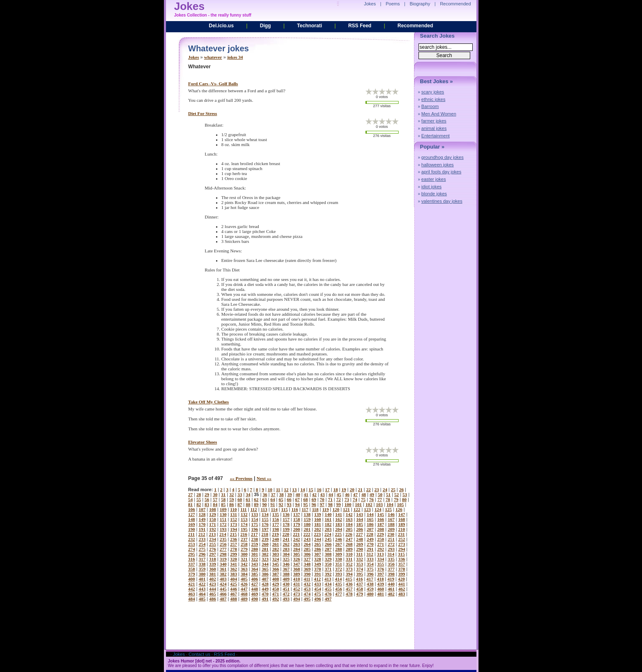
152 (234, 519)
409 (286, 579)
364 (255, 569)
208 (381, 529)
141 (339, 514)
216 (244, 534)
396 (370, 574)
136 (286, 514)
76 (371, 499)
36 (265, 494)
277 (223, 549)
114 (274, 509)
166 (381, 519)
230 (391, 534)
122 (357, 509)
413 (328, 579)
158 (297, 519)
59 (232, 499)
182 (328, 524)
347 (297, 564)
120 (336, 509)
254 (202, 544)
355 (381, 564)
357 (402, 564)
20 (352, 490)
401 (202, 579)
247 (349, 539)
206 (360, 529)
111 (244, 509)
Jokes (194, 57)
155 (265, 519)
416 (359, 579)
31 (223, 494)
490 (255, 599)
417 (370, 579)
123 (367, 509)
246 (339, 539)
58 (223, 499)
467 (234, 594)
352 (349, 564)
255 (213, 544)
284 (297, 549)
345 (276, 564)
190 (192, 529)
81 (191, 504)
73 (347, 499)
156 (276, 519)
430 (286, 584)
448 (255, 589)
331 (349, 559)
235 (223, 539)
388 (286, 574)
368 (297, 569)
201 (307, 529)
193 (223, 529)
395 (360, 574)
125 (388, 509)
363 (244, 569)
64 (273, 499)
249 (370, 539)
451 (286, 589)
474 (307, 594)
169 (192, 524)
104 (390, 504)
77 (380, 499)
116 (295, 509)
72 (338, 499)
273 (402, 544)
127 (192, 514)
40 (298, 494)
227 (359, 534)
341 (234, 564)
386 (265, 574)
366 (276, 569)
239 (265, 539)
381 (213, 574)
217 (254, 534)
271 (381, 544)
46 (347, 494)
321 (244, 559)
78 (388, 499)
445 (223, 589)
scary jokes (433, 92)
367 (286, 569)
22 (369, 490)
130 (223, 514)
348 (307, 564)
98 (330, 504)
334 (381, 559)
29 (207, 494)
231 (401, 534)
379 (192, 574)
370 (318, 569)
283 (286, 549)
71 (330, 499)
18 (335, 490)
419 (391, 579)
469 (255, 594)
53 (405, 494)
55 (198, 499)
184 (349, 524)
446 (234, 589)
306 (307, 554)
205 (349, 529)
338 (202, 564)
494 (297, 599)
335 (391, 559)
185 (360, 524)
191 (202, 529)
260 (265, 544)
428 (265, 584)
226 (349, 534)
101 (359, 504)
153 (244, 519)
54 (191, 499)
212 (202, 534)
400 (192, 579)
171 (213, 524)
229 (381, 534)
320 (234, 559)
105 (400, 504)
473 (297, 594)
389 (297, 574)
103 (379, 504)
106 (192, 509)
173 (234, 524)
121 (347, 509)
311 (360, 554)
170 (202, 524)
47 (355, 494)
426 (244, 584)
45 (339, 494)
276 (213, 549)
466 (223, 594)
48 (364, 494)
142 (349, 514)
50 (380, 494)
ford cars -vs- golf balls (213, 84)
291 (370, 549)
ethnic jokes (433, 99)
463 (192, 594)
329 (328, 559)
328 (318, 559)
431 (297, 584)
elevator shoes (203, 442)
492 (276, 599)
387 (276, 574)
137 (297, 514)
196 (255, 529)
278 (234, 549)
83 (207, 504)
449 (265, 589)
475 (318, 594)
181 (318, 524)
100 (348, 504)
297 (213, 554)
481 (381, 594)
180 (307, 524)
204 (339, 529)
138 (307, 514)
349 (318, 564)
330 (339, 559)
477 (339, 594)
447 (244, 589)
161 (328, 519)
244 (318, 539)
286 (318, 549)
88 (248, 504)
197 (265, 529)
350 (328, 564)
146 (391, 514)
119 (325, 509)
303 (276, 554)
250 (381, 539)
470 (265, 594)
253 (192, 544)
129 (213, 514)
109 (223, 509)
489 (244, 599)
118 (315, 509)
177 (276, 524)
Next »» (264, 478)
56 (207, 499)
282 (276, 549)
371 (328, 569)
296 (202, 554)
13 (295, 490)
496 (318, 599)
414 (338, 579)
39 (290, 494)
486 (213, 599)
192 (213, 529)
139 (318, 514)
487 (223, 599)
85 (223, 504)
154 (255, 519)
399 (402, 574)
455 (328, 589)
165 (370, 519)
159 (307, 519)
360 (213, 569)
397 (381, 574)
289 (349, 549)
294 (402, 549)
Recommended (415, 26)
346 (286, 564)
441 (402, 584)
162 (339, 519)
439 (381, 584)
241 (286, 539)
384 (244, 574)
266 (328, 544)
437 (360, 584)
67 (297, 499)
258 (244, 544)
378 (402, 569)
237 (244, 539)
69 (314, 499)
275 (202, 549)
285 (307, 549)
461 (391, 589)
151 (223, 519)
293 (391, 549)
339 (213, 564)
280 (255, 549)
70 (322, 499)
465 (213, 594)
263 (297, 544)
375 (370, 569)
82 (198, 504)
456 (339, 589)
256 (223, 544)
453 (307, 589)
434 (328, 584)
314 (391, 554)
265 (318, 544)
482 (391, 594)
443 (202, 589)
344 (265, 564)
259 (255, 544)
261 (276, 544)
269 (360, 544)
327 (307, 559)
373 (349, 569)
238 (255, 539)
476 (328, 594)
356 (391, 564)
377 (391, 569)
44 (331, 494)
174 (244, 524)
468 (244, 594)
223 (317, 534)
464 (202, 594)
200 (297, 529)
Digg (266, 26)
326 (297, 559)
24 (385, 490)
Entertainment (435, 136)
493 (286, 599)
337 (192, 564)
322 (255, 559)
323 (265, 559)
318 (213, 559)
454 (318, 589)
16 (319, 490)
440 (391, 584)
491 (265, 599)
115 (284, 509)
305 (297, 554)
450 (276, 589)
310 (349, 554)
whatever (213, 57)
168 (402, 519)
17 (327, 490)
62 (256, 499)
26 (401, 490)
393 (339, 574)
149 (202, 519)
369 (307, 569)
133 (255, 514)
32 (232, 494)
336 (402, 559)
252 (402, 539)
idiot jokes (432, 187)
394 (349, 574)
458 (360, 589)
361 (223, 569)
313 (381, 554)
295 (192, 554)
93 (289, 504)
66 (289, 499)
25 (393, 490)
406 (255, 579)
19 (344, 490)
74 (355, 499)
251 (391, 539)
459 (370, 589)
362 (234, 569)
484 (192, 599)
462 (402, 589)
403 (223, 579)
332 (360, 559)
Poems (393, 4)
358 (192, 569)
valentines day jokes (442, 201)
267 (339, 544)
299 (234, 554)
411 (307, 579)
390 (307, 574)
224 (328, 534)
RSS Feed (360, 26)
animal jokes (434, 128)
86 (232, 504)
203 (328, 529)
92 (281, 504)
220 (286, 534)
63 (264, 499)
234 (213, 539)
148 (192, 519)
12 (286, 490)
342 (244, 564)
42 (314, 494)
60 (240, 499)
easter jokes (434, 179)
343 (255, 564)
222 (307, 534)
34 (248, 494)
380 (202, 574)
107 (202, 509)
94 (297, 504)
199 (286, 529)
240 (276, 539)
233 (202, 539)
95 (306, 504)
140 (328, 514)
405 (244, 579)
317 (202, 559)
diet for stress (203, 113)
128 (202, 514)
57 (215, 499)
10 (270, 490)
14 (303, 490)
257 (234, 544)
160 (318, 519)
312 (370, 554)
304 (286, 554)
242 (297, 539)
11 (278, 490)
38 (281, 494)
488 (234, 599)
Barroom (430, 106)
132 (244, 514)
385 (255, 574)
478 (349, 594)
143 (360, 514)
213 (213, 534)
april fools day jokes (441, 172)
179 (297, 524)
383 (234, 574)
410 (297, 579)
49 (372, 494)
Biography (420, 4)
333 (370, 559)
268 (349, 544)
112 (254, 509)
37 (273, 494)
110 (233, 509)
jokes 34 (235, 57)
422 (202, 584)
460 (381, 589)
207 (370, 529)
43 (323, 494)
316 (192, 559)
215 (233, 534)
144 (370, 514)
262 (286, 544)
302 (265, 554)
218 (265, 534)
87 (240, 504)
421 (192, 584)
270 (370, 544)
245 (328, 539)
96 (314, 504)
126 (399, 509)
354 (370, 564)
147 (402, 514)
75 (363, 499)
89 (256, 504)
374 (360, 569)
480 (370, 594)
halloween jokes (438, 165)
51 (388, 494)
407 (265, 579)
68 (306, 499)
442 (192, 589)
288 (339, 549)
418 (381, 579)
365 (265, 569)
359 (202, 569)
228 (370, 534)
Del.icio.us (221, 26)
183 (339, 524)
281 (265, 549)
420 (401, 579)
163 (349, 519)
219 (275, 534)
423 (213, 584)
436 (349, 584)
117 (305, 509)
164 (360, 519)
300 (244, 554)
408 (276, 579)
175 (255, 524)
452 (297, 589)
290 (360, 549)
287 (328, 549)
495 (307, 599)
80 (404, 499)
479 (360, 594)
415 (349, 579)
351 (339, 564)
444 (213, 589)
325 (286, 559)
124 (378, 509)
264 (307, 544)
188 (391, 524)
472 (286, 594)
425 (234, 584)
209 (391, 529)
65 (281, 499)
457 (349, 589)
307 (318, 554)
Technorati (310, 26)
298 (223, 554)
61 (248, 499)
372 (339, 569)
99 (338, 504)
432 (307, 584)
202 (318, 529)
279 (244, 549)
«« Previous (241, 478)
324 (276, 559)
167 (391, 519)
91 (273, 504)
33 (240, 494)
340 (223, 564)
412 (317, 579)
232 (192, 539)
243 (307, 539)
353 (360, 564)
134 (265, 514)
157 (286, 519)
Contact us (199, 654)
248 (360, 539)
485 (202, 599)
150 (213, 519)
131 (234, 514)
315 (401, 554)
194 (234, 529)
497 (328, 599)
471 (276, 594)
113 (264, 509)
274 (192, 549)
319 (223, 559)
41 (306, 494)
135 (276, 514)
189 (402, 524)
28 (198, 494)
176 (265, 524)
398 (391, 574)
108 (213, 509)
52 (396, 494)
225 (338, 534)
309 (339, 554)
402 (213, 579)
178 (286, 524)
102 (369, 504)
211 (192, 534)
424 (223, 584)
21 (360, 490)
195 (244, 529)
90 (264, 504)
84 (215, 504)
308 (328, 554)
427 (255, 584)
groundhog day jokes (442, 157)
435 (339, 584)
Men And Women (439, 114)
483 (402, 594)
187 (381, 524)
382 (223, 574)
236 (234, 539)
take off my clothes (209, 402)
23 (377, 490)
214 (223, 534)
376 (381, 569)
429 (276, 584)
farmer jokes (434, 121)
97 (322, 504)
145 (381, 514)
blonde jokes (434, 194)
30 (215, 494)
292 (381, 549)
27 (191, 494)
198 (276, 529)
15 (311, 490)
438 (370, 584)
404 (234, 579)
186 (370, 524)
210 (402, 529)
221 (297, 534)
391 (318, 574)
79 (396, 499)
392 (328, 574)
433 (318, 584)
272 (391, 544)
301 (255, 554)
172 (223, 524)
